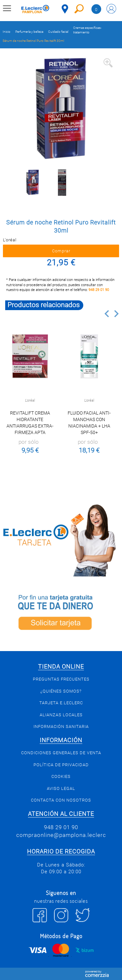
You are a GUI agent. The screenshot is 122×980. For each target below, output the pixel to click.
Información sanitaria (61, 726)
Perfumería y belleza (29, 32)
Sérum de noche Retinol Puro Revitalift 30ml (33, 41)
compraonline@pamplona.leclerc (61, 835)
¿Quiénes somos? (61, 691)
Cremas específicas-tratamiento (87, 30)
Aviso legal (61, 788)
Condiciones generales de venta (61, 753)
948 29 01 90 (99, 290)
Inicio (7, 32)
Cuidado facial (58, 32)
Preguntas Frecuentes (61, 679)
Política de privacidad (61, 765)
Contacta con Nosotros (61, 800)
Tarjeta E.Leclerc (61, 703)
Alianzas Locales (61, 715)
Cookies (61, 776)
